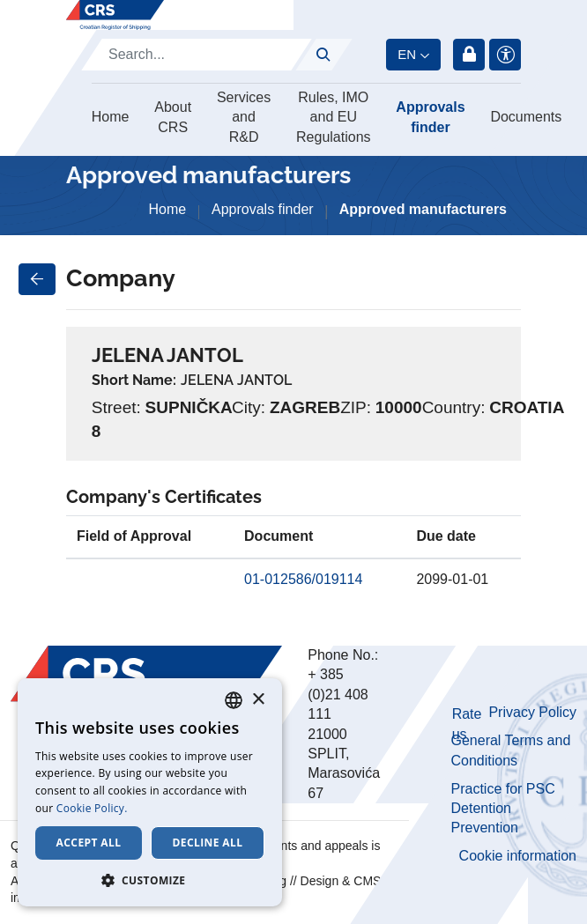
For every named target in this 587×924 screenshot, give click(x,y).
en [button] (407, 54)
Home (111, 117)
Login (469, 55)
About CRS (173, 117)
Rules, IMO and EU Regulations (334, 117)
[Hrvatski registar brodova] (115, 15)
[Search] (197, 55)
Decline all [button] (208, 843)
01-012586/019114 (303, 579)
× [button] (258, 700)
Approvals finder (430, 117)
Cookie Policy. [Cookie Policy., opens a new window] (92, 808)
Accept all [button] (89, 843)
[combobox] (234, 700)
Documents (526, 117)
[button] (150, 880)
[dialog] (150, 792)
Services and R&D (244, 117)
